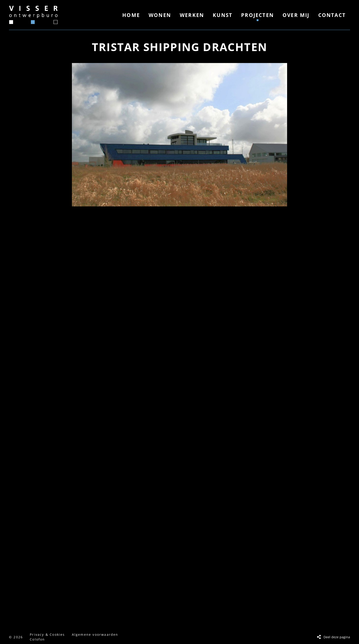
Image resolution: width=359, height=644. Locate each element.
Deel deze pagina (337, 637)
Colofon (37, 639)
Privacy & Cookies (47, 634)
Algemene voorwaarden (95, 634)
